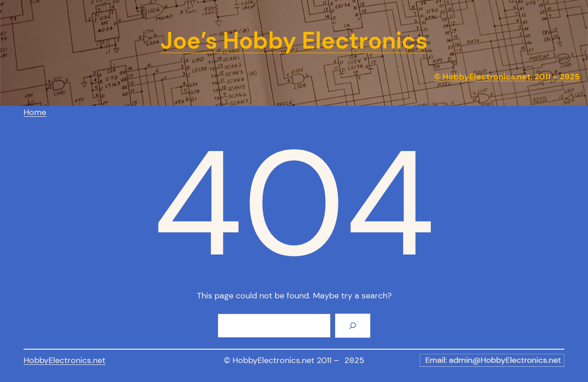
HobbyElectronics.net (64, 360)
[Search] (353, 326)
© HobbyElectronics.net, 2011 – (507, 77)
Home (35, 112)
